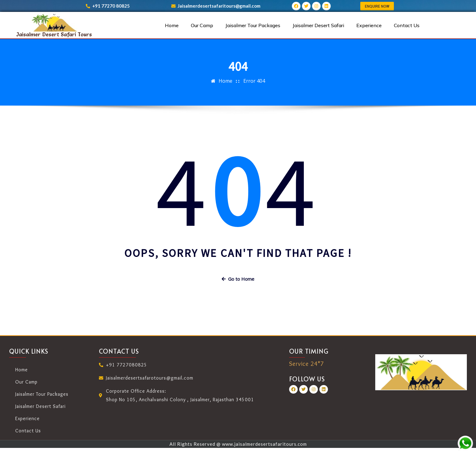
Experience (369, 25)
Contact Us (407, 25)
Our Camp (202, 25)
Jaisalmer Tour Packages (253, 25)
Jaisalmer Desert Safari (318, 25)
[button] (377, 6)
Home (172, 25)
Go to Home (238, 279)
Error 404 (254, 81)
